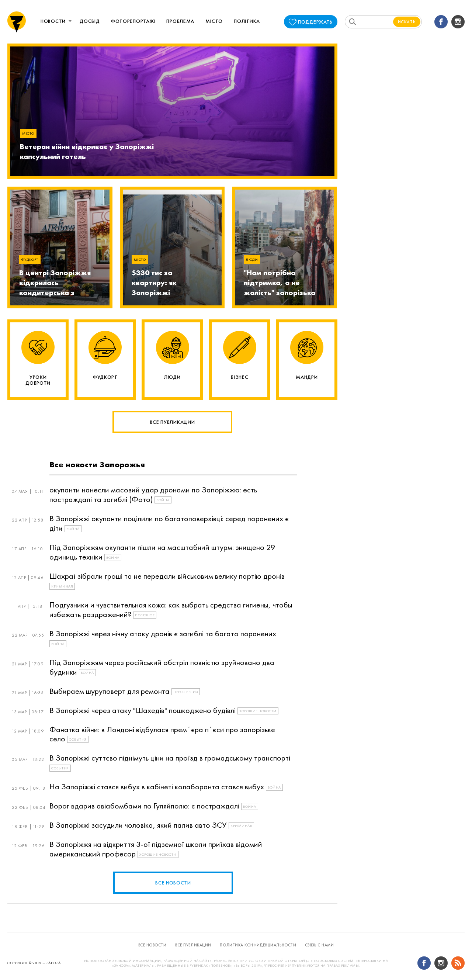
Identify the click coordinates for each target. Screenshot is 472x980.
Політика (247, 21)
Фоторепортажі (133, 21)
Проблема (180, 21)
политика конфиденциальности (258, 945)
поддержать (315, 22)
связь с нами (320, 945)
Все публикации (173, 422)
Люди (252, 259)
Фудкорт (30, 259)
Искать (407, 22)
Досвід (90, 21)
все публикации (193, 945)
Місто (214, 21)
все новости (173, 883)
